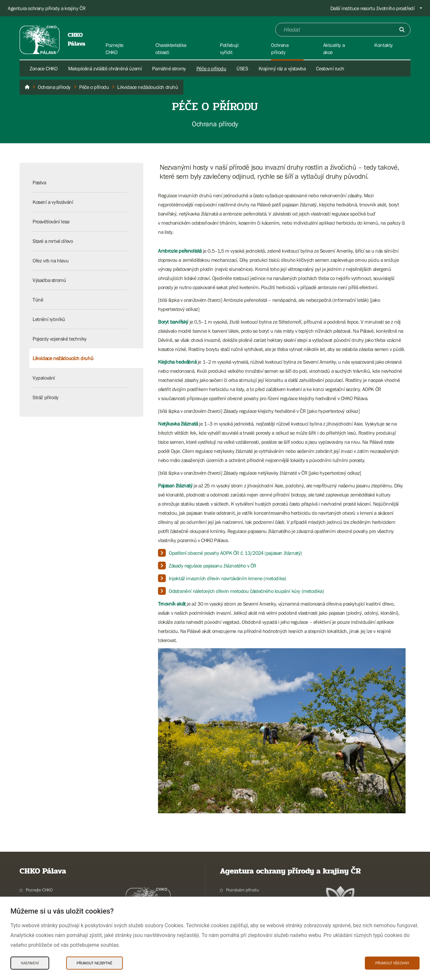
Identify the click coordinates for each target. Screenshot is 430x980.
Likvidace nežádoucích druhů (63, 358)
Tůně (38, 300)
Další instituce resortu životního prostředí (373, 8)
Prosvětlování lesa (51, 221)
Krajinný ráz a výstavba (282, 68)
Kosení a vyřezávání (53, 202)
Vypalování (44, 378)
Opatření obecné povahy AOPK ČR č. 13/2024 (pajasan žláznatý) (235, 553)
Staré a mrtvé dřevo (53, 241)
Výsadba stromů (49, 280)
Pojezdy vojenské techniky (60, 339)
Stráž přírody (46, 397)
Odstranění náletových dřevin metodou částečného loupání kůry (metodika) (246, 591)
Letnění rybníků (49, 319)
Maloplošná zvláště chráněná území (105, 68)
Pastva (39, 182)
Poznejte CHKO (39, 890)
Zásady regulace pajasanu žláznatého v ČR (213, 566)
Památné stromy (169, 68)
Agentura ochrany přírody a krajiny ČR (47, 8)
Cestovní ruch (330, 68)
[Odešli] (402, 30)
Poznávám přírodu (243, 890)
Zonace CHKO (44, 68)
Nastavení (30, 963)
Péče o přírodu (211, 68)
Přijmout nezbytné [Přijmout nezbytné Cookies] (94, 963)
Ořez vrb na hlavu (50, 260)
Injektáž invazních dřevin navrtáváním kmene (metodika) (227, 578)
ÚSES (242, 68)
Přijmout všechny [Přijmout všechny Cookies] (392, 963)
